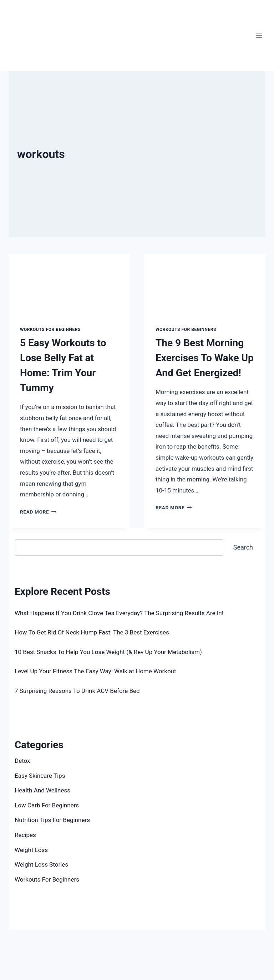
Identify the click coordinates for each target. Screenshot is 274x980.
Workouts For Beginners (50, 330)
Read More (38, 512)
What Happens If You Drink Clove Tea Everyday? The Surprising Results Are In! (119, 613)
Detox (22, 761)
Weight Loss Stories (41, 864)
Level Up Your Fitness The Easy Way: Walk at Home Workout (96, 671)
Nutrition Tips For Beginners (52, 820)
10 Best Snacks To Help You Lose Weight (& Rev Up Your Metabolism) (108, 652)
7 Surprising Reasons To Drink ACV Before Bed (77, 691)
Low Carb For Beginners (47, 805)
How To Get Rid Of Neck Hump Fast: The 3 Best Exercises (92, 632)
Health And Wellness (42, 790)
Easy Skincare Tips (40, 776)
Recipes (25, 835)
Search (24, 534)
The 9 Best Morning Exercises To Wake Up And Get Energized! (205, 358)
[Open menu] (259, 35)
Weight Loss (31, 850)
